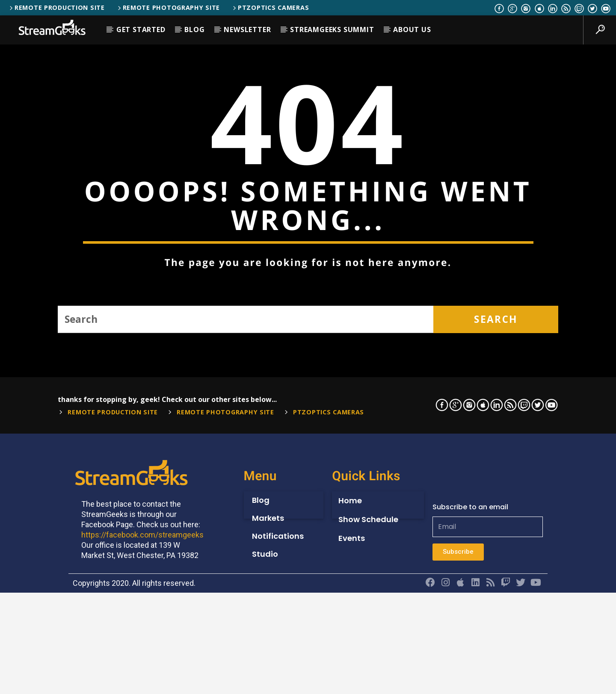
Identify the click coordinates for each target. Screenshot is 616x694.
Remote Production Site (56, 7)
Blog (194, 30)
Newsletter (247, 30)
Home (350, 670)
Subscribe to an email (470, 676)
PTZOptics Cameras (270, 7)
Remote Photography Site (168, 7)
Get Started (141, 30)
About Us (412, 30)
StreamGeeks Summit (332, 30)
